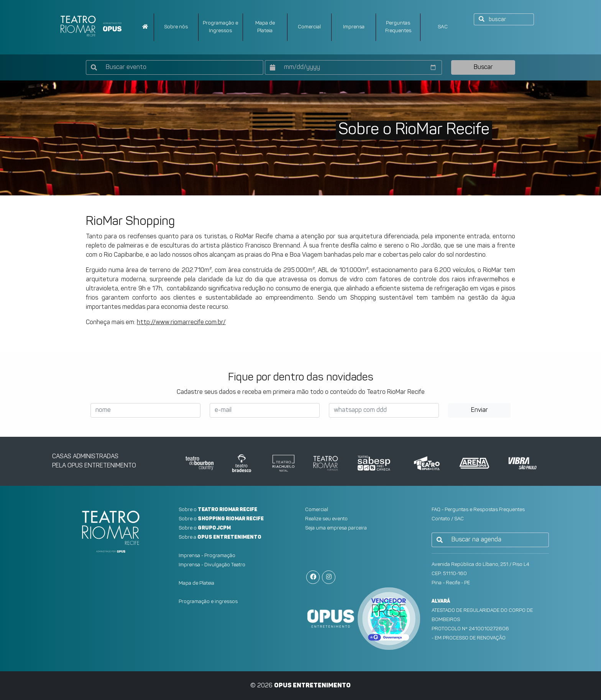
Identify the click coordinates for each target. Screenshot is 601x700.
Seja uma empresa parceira (336, 528)
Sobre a (220, 537)
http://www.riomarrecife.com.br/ (181, 323)
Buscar (483, 67)
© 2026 (300, 686)
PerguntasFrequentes (398, 27)
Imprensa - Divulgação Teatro (212, 565)
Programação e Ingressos (220, 27)
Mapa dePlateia (265, 27)
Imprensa (354, 27)
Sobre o (218, 510)
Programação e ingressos (208, 602)
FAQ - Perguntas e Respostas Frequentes (478, 510)
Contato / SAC (448, 519)
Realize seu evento (326, 519)
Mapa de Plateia (196, 583)
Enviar (479, 410)
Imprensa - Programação (207, 556)
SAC (443, 27)
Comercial (309, 27)
